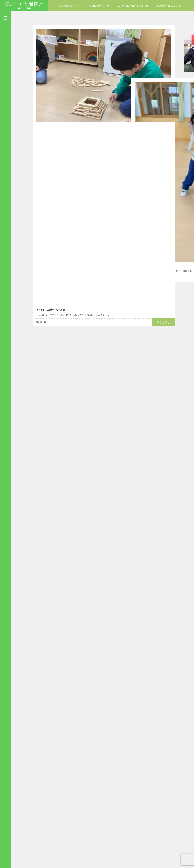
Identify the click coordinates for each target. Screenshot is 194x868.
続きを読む (115, 116)
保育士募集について (169, 6)
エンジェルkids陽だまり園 (133, 6)
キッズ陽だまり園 (67, 6)
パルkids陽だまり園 (98, 6)
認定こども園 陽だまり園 (24, 7)
